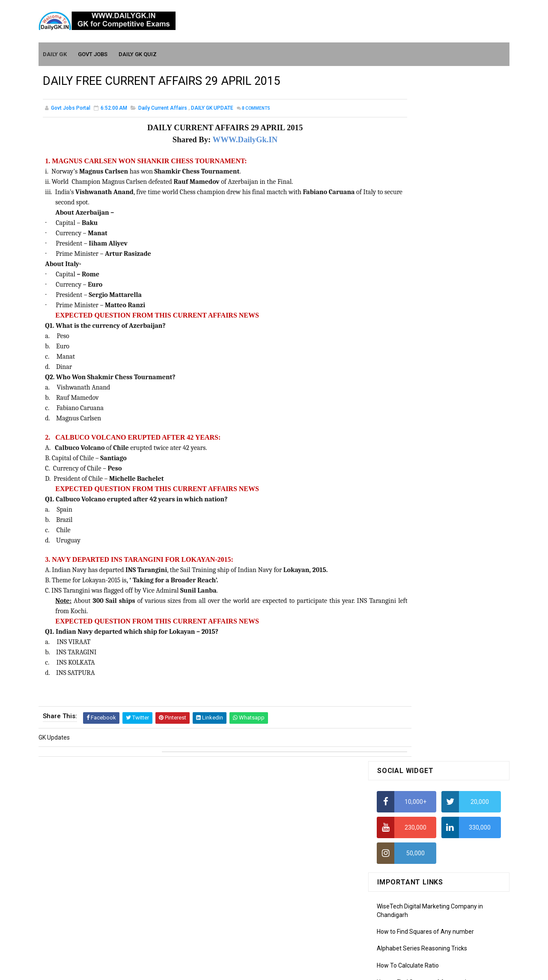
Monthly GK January (404, 715)
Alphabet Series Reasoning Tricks (422, 260)
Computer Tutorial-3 (404, 791)
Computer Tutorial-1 (404, 766)
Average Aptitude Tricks (409, 377)
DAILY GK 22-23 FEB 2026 (451, 466)
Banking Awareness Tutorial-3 (417, 903)
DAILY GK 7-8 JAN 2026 (448, 570)
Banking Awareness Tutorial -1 (418, 878)
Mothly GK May (397, 665)
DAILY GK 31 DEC (399, 605)
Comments (256, 109)
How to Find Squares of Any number (425, 243)
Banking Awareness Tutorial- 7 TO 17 (427, 928)
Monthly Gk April (399, 678)
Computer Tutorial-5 (404, 815)
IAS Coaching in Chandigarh (414, 411)
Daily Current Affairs (163, 109)
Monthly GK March (401, 690)
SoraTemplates (256, 969)
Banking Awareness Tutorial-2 (417, 891)
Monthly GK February (405, 703)
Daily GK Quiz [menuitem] (138, 52)
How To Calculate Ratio (408, 276)
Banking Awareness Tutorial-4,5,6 (422, 915)
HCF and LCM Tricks (403, 360)
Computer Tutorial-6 (404, 827)
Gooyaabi (332, 969)
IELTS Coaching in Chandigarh (417, 419)
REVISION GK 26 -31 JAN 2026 (458, 536)
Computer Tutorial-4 (404, 803)
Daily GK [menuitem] (55, 52)
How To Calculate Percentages (418, 344)
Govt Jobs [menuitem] (93, 52)
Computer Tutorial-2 (404, 778)
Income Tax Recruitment (410, 394)
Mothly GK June (398, 653)
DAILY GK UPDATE (212, 109)
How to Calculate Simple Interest (421, 327)
